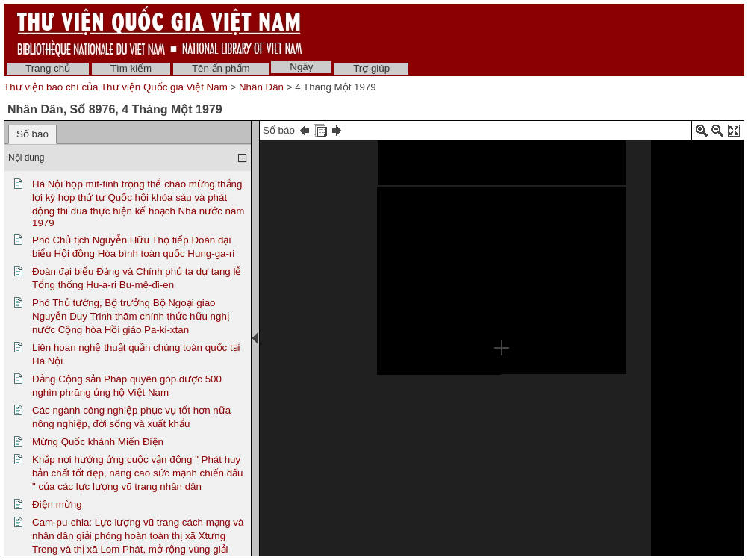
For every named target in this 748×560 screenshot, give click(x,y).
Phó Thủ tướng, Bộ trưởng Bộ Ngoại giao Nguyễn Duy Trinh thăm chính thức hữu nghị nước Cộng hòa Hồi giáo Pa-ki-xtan (131, 316)
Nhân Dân (261, 87)
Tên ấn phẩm (221, 68)
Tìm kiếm (131, 68)
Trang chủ (48, 68)
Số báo (32, 134)
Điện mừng (57, 504)
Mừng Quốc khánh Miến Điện (98, 442)
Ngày (301, 67)
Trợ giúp (371, 68)
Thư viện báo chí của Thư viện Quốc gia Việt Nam (116, 87)
